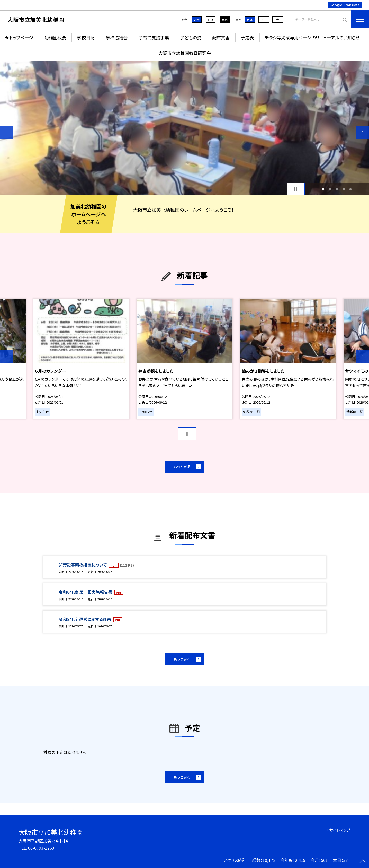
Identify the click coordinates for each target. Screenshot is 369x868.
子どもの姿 (191, 37)
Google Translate (345, 5)
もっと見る (182, 467)
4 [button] (344, 189)
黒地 (225, 20)
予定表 (247, 37)
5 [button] (351, 189)
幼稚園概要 (55, 37)
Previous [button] (6, 132)
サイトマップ (340, 830)
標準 (250, 20)
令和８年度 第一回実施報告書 (86, 592)
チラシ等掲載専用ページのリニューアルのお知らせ (312, 37)
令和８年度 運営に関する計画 (85, 619)
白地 (211, 20)
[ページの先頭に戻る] (363, 862)
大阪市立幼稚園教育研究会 (185, 53)
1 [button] (323, 189)
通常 (197, 20)
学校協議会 (117, 37)
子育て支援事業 (154, 37)
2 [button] (330, 189)
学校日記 (86, 37)
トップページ (21, 37)
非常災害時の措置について (83, 565)
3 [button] (337, 189)
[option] (184, 128)
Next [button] (363, 132)
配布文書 (221, 37)
